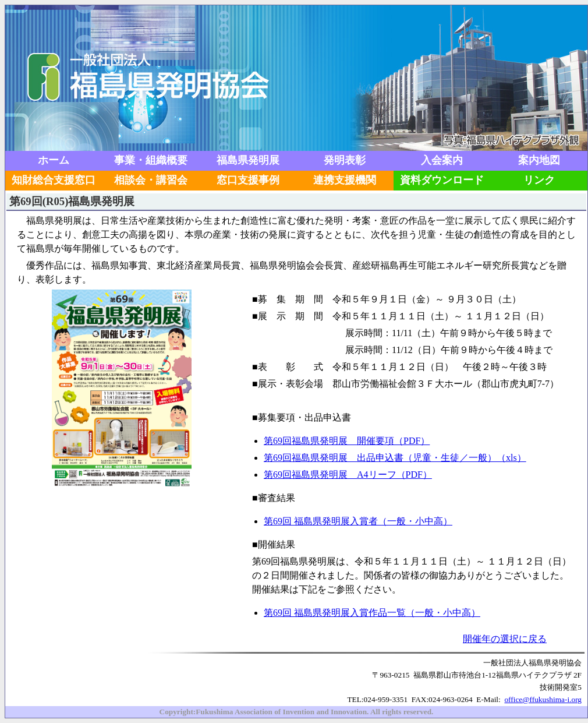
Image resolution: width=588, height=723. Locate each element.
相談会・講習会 (151, 180)
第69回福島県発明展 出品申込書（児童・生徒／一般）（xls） (395, 458)
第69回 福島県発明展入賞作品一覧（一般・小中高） (372, 613)
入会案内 (442, 160)
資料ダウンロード (442, 180)
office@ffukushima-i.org (543, 699)
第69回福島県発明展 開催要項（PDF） (347, 441)
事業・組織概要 (151, 160)
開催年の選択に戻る (505, 639)
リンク (539, 180)
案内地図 (539, 160)
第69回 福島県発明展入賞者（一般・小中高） (358, 521)
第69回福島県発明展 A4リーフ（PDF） (348, 475)
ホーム (54, 160)
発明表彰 (345, 160)
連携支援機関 (345, 180)
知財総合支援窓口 (54, 180)
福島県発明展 (248, 160)
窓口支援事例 (248, 180)
